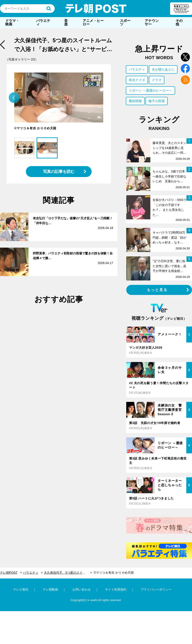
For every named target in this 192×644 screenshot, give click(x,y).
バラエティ (43, 22)
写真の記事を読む (59, 172)
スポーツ (125, 22)
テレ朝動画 (50, 589)
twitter (185, 57)
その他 (179, 22)
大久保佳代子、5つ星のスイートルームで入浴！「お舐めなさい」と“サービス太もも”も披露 (68, 573)
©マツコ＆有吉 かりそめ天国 (114, 573)
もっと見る (157, 290)
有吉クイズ (137, 80)
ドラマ (157, 80)
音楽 (66, 22)
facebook (185, 68)
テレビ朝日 (21, 589)
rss (185, 80)
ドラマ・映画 (12, 22)
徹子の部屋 (157, 101)
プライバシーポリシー (156, 589)
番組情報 (135, 101)
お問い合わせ (82, 589)
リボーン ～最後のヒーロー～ (150, 90)
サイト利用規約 (116, 589)
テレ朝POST (96, 9)
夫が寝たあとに (163, 69)
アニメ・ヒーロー (93, 22)
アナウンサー (152, 22)
